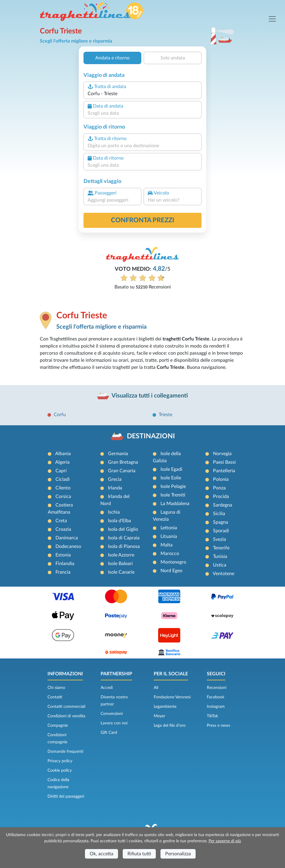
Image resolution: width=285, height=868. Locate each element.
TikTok (212, 716)
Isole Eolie (171, 478)
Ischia (114, 512)
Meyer (159, 716)
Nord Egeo (171, 571)
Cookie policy (60, 770)
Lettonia (169, 528)
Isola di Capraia (124, 538)
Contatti (55, 697)
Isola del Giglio (123, 529)
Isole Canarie (121, 572)
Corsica (63, 497)
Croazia (63, 529)
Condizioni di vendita (66, 716)
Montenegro (173, 562)
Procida (221, 497)
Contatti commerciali (66, 707)
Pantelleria (224, 471)
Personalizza (178, 854)
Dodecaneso (68, 546)
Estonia (63, 555)
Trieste (166, 415)
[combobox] (142, 94)
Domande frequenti (65, 752)
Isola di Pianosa (124, 546)
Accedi (107, 688)
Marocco (170, 554)
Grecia (115, 479)
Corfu (60, 415)
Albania (63, 454)
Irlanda (115, 488)
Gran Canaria (122, 471)
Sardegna (223, 505)
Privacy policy (60, 761)
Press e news (218, 726)
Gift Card (109, 733)
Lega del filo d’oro (170, 726)
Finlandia (65, 564)
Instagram (216, 707)
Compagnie (58, 726)
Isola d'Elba (119, 521)
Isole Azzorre (121, 555)
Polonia (221, 479)
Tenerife (221, 548)
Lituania (169, 536)
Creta (61, 521)
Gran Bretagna (123, 462)
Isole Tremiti (173, 495)
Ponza (219, 488)
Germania (118, 454)
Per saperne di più (225, 841)
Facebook (216, 697)
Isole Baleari (120, 564)
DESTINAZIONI (151, 436)
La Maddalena (175, 504)
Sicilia (219, 514)
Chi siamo (56, 688)
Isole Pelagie (173, 486)
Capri (61, 471)
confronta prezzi (143, 220)
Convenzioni (112, 714)
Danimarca (67, 538)
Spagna (221, 522)
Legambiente (165, 707)
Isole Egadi (171, 469)
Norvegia (222, 454)
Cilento (63, 488)
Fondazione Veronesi (172, 697)
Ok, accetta (101, 854)
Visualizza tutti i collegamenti (150, 396)
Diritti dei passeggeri (66, 796)
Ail (156, 688)
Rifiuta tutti (139, 854)
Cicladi (63, 479)
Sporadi (221, 531)
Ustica (220, 565)
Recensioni (217, 688)
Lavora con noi (114, 723)
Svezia (220, 539)
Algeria (62, 462)
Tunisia (220, 557)
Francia (63, 572)
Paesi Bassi (224, 462)
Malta (167, 545)
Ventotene (223, 574)
